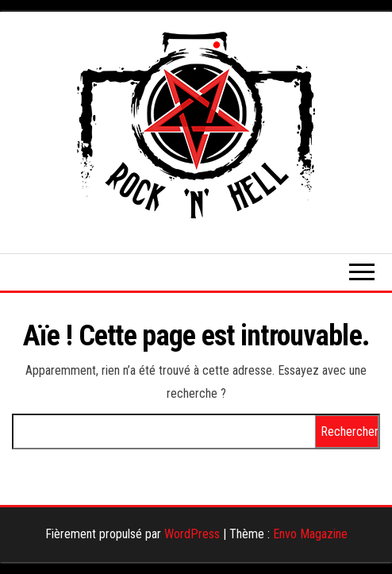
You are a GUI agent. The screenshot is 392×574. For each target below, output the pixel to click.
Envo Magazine (310, 534)
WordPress (192, 534)
